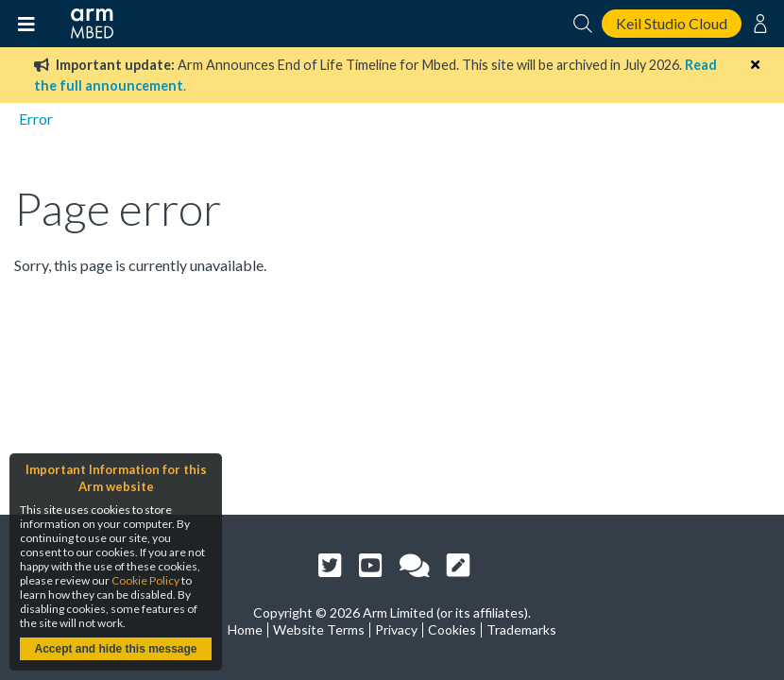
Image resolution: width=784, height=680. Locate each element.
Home (245, 629)
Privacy (396, 629)
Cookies (452, 629)
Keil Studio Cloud (672, 23)
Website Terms (319, 629)
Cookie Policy (145, 580)
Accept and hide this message (115, 649)
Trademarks (521, 629)
